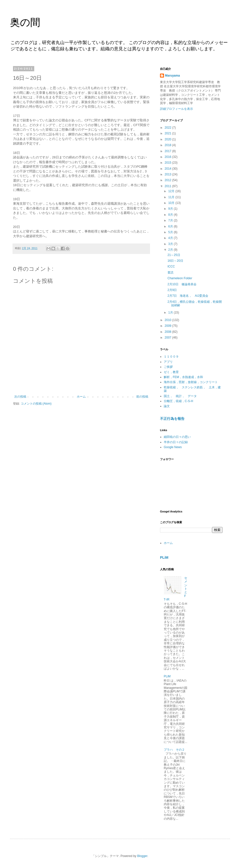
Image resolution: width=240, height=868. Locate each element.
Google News (173, 447)
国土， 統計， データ (180, 396)
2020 (168, 139)
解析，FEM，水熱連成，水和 (183, 377)
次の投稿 (20, 397)
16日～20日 (175, 261)
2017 (168, 151)
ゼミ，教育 (171, 372)
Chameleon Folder (180, 278)
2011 (168, 186)
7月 (171, 220)
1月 (171, 313)
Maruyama (172, 76)
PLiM (164, 557)
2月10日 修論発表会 (182, 284)
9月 (171, 209)
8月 (171, 215)
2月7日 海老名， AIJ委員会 (188, 296)
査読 (170, 272)
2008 (168, 332)
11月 (172, 197)
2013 (168, 174)
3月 (171, 244)
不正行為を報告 (172, 419)
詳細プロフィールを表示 (176, 109)
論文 (167, 406)
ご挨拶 (168, 367)
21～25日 (174, 255)
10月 (172, 203)
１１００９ (171, 357)
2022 (168, 128)
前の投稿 (142, 397)
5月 (171, 232)
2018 (168, 145)
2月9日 (174, 290)
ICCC (171, 266)
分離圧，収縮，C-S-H (178, 401)
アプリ (168, 362)
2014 (168, 169)
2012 (168, 180)
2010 (168, 320)
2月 (171, 250)
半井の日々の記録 (176, 442)
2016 (168, 157)
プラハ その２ (174, 750)
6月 (171, 226)
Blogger (142, 856)
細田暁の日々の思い (177, 437)
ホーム (81, 397)
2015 (168, 163)
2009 (168, 326)
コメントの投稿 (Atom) (36, 404)
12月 (172, 191)
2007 (168, 338)
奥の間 (25, 22)
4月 (171, 238)
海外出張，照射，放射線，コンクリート (191, 382)
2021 (168, 133)
